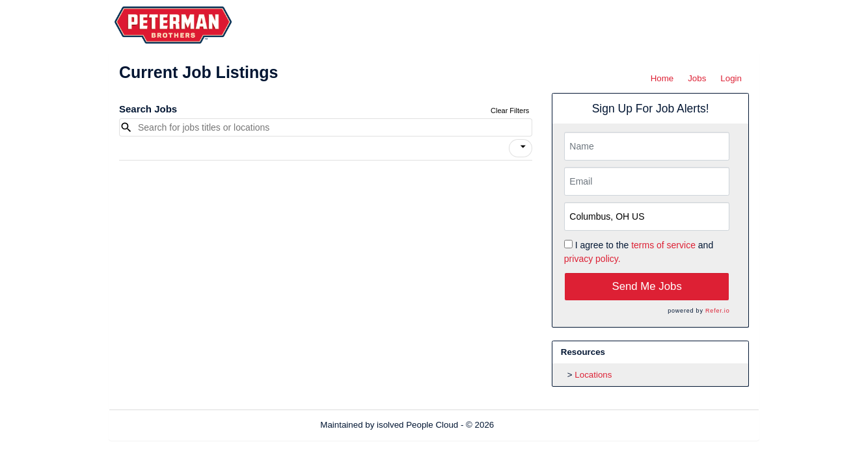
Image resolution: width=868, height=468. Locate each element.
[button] (521, 148)
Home (662, 78)
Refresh (533, 425)
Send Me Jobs (647, 286)
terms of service (663, 245)
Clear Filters (510, 110)
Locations (593, 375)
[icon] (523, 147)
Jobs (697, 78)
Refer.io (717, 311)
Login (731, 78)
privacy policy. (592, 259)
